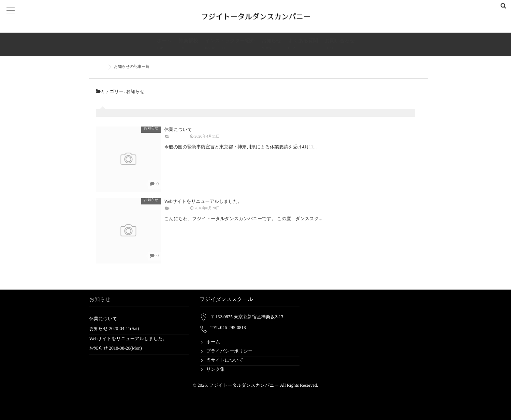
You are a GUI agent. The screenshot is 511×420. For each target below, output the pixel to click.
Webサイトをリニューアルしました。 (203, 202)
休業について (178, 130)
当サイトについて (225, 360)
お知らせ (271, 45)
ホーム (164, 45)
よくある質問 (303, 45)
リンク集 (216, 370)
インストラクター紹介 (230, 45)
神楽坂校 (188, 45)
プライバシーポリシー (230, 351)
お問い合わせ (340, 45)
